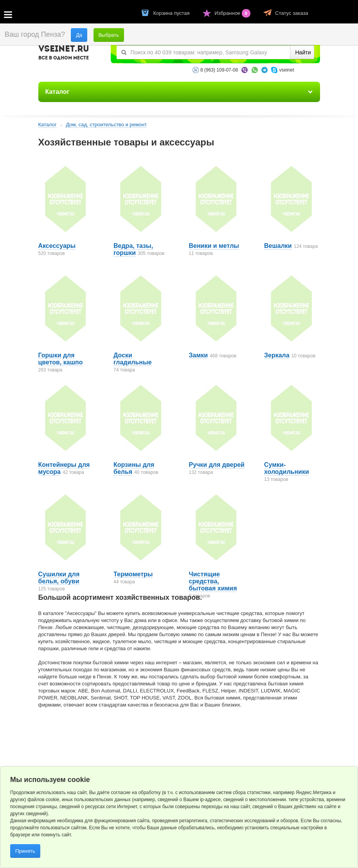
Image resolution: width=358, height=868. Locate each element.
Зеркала (277, 355)
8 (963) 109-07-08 (219, 70)
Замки (199, 355)
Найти (303, 52)
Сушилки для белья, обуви (59, 578)
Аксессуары (57, 246)
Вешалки (278, 246)
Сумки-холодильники (287, 468)
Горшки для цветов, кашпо (61, 359)
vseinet (286, 70)
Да (79, 35)
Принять (25, 851)
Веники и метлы (214, 246)
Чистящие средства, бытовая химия (213, 581)
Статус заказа (291, 13)
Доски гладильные (133, 359)
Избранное (233, 13)
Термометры (133, 574)
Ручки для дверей (217, 465)
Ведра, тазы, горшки (133, 249)
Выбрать (109, 35)
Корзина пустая (172, 13)
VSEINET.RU (64, 54)
